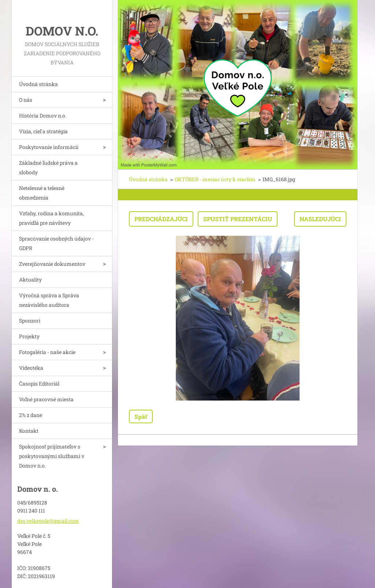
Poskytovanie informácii (49, 147)
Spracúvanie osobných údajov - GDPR (56, 243)
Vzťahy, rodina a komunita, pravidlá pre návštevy (51, 218)
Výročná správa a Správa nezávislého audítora (49, 300)
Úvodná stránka (38, 84)
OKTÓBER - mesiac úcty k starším (215, 179)
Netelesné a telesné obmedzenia (42, 193)
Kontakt (29, 431)
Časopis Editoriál (39, 384)
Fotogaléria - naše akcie (47, 352)
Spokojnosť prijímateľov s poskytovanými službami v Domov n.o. (52, 456)
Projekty (29, 336)
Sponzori (30, 321)
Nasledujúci (320, 219)
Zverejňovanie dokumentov (52, 264)
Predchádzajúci (161, 219)
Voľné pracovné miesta (46, 399)
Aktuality (30, 280)
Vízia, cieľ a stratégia (43, 131)
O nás (26, 100)
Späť (141, 416)
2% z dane (31, 415)
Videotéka (31, 368)
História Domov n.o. (43, 116)
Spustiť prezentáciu (238, 219)
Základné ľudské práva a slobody (48, 168)
